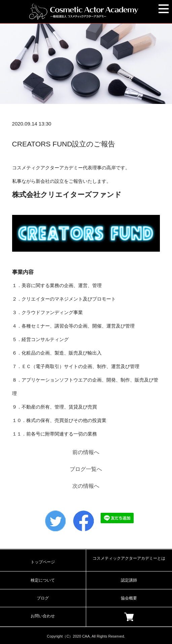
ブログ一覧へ (86, 469)
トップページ (43, 562)
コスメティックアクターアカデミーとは (129, 558)
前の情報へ (86, 452)
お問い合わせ (43, 616)
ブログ (43, 598)
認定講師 (129, 580)
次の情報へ (86, 486)
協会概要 (129, 598)
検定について (43, 580)
